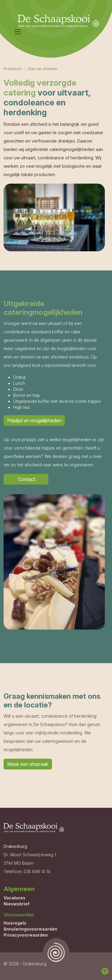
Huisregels (15, 923)
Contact (26, 479)
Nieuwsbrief (17, 904)
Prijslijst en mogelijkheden (34, 421)
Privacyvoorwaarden (26, 935)
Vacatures (14, 898)
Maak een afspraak (28, 764)
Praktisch (12, 69)
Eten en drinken (43, 69)
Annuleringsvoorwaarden (30, 929)
